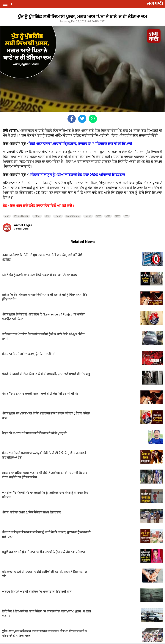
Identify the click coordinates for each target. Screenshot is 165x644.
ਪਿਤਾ (99, 216)
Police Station (21, 216)
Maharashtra (73, 216)
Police (88, 216)
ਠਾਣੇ (126, 216)
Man (7, 216)
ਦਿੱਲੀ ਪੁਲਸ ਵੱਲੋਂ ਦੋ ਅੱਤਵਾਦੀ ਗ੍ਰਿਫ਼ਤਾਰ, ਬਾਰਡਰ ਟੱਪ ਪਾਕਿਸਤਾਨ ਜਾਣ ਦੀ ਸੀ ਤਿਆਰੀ (80, 144)
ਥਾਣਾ (117, 216)
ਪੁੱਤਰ (108, 216)
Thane (58, 216)
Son (47, 216)
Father (37, 216)
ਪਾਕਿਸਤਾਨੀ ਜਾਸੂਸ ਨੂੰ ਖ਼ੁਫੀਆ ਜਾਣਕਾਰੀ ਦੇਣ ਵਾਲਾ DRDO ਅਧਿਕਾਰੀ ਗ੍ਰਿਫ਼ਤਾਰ (77, 175)
